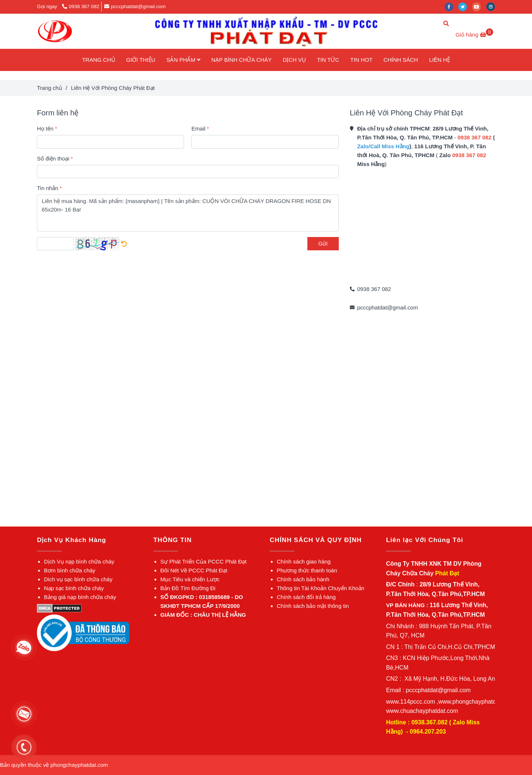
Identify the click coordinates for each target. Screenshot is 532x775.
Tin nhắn (47, 188)
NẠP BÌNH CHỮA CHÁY (241, 60)
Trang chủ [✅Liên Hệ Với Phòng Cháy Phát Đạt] (50, 88)
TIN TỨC (328, 60)
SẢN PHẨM (183, 60)
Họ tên (45, 128)
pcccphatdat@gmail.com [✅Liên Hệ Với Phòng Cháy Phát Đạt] (135, 6)
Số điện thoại (53, 158)
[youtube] (479, 6)
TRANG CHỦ (98, 60)
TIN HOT (361, 60)
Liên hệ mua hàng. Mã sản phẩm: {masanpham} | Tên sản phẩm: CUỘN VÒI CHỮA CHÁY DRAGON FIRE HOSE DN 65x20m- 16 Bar (188, 213)
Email (198, 128)
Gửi (323, 243)
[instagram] (492, 6)
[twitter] (465, 6)
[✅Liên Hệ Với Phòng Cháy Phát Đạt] (474, 35)
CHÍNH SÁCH (401, 60)
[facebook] (451, 6)
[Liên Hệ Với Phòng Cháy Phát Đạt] (55, 31)
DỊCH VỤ (294, 60)
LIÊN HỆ (439, 60)
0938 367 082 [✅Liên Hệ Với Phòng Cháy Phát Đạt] (81, 6)
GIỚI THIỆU (141, 60)
